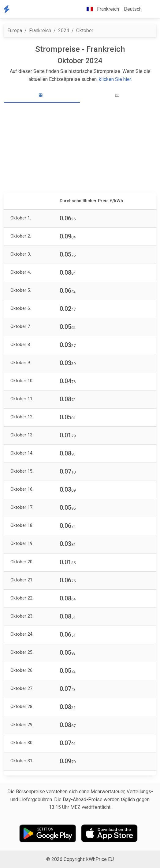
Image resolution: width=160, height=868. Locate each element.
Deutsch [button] (133, 9)
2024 (64, 30)
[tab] (42, 95)
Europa (15, 30)
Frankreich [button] (100, 9)
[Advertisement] (80, 148)
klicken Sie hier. (115, 79)
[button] (149, 9)
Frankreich (40, 30)
